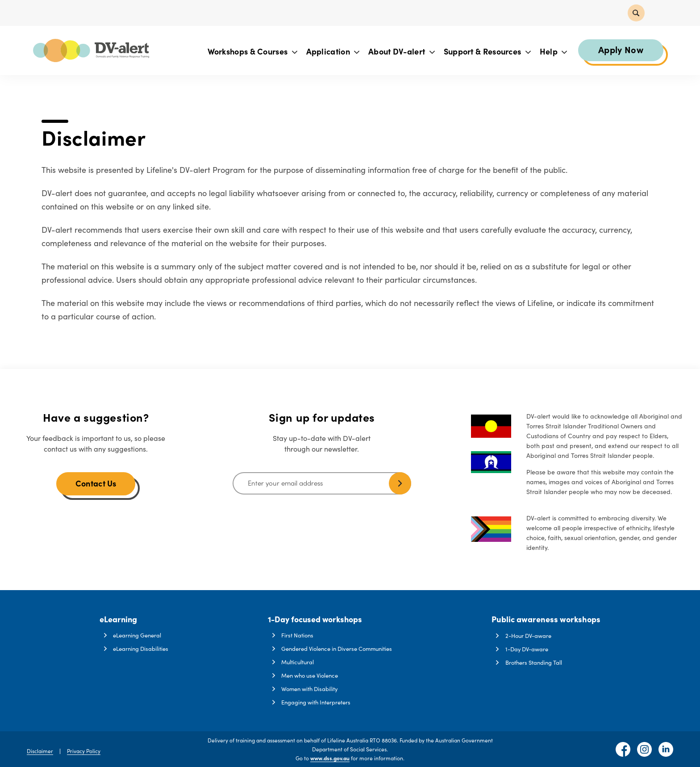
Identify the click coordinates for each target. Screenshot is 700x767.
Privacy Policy (84, 751)
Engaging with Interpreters (316, 702)
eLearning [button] (118, 619)
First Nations (298, 635)
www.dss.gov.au (330, 758)
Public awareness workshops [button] (546, 619)
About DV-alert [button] (401, 52)
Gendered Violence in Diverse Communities (337, 648)
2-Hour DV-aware (529, 635)
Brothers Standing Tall (534, 662)
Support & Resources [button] (487, 52)
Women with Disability (310, 689)
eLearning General (137, 635)
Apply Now (620, 50)
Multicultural (298, 662)
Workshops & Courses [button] (252, 52)
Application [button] (333, 52)
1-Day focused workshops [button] (315, 619)
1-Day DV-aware (527, 648)
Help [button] (553, 52)
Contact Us (96, 483)
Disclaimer (40, 751)
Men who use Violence (310, 675)
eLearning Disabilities (141, 648)
